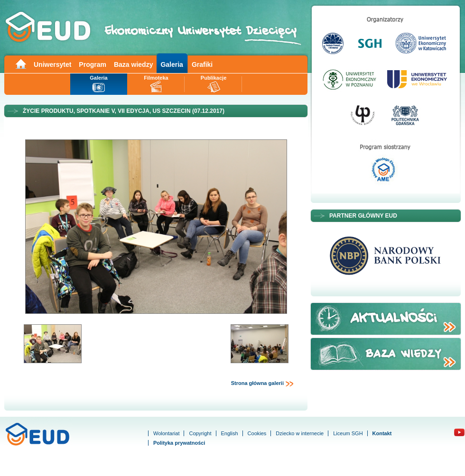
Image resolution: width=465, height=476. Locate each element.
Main (20, 63)
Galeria (172, 64)
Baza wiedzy (133, 64)
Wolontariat (166, 433)
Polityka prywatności (179, 443)
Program (93, 64)
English (230, 433)
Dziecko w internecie (300, 433)
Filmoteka (156, 78)
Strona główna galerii (262, 384)
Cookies (257, 433)
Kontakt (382, 433)
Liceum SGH (348, 433)
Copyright (200, 433)
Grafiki (202, 64)
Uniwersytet (52, 64)
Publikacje (214, 78)
